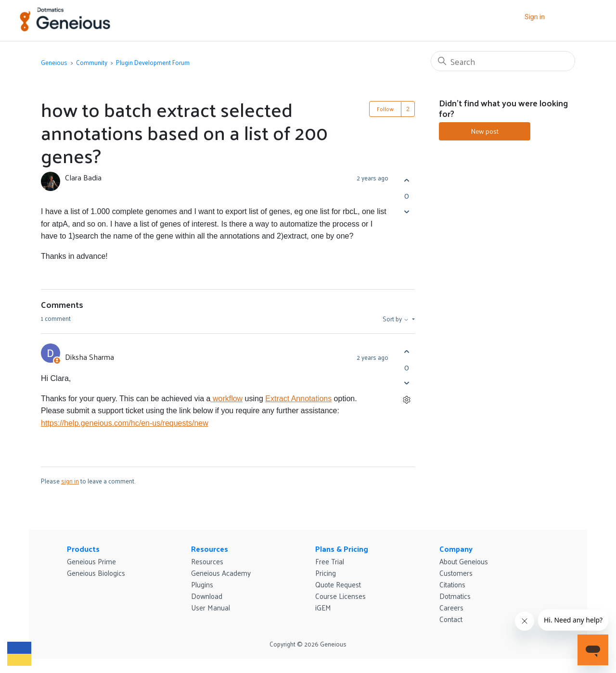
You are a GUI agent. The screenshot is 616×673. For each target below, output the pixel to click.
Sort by (397, 319)
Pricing (326, 573)
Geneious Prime (91, 561)
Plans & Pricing (342, 549)
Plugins (202, 584)
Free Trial (330, 561)
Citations (452, 584)
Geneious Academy (221, 573)
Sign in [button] (535, 17)
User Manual (211, 607)
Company (456, 549)
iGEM (323, 607)
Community (92, 62)
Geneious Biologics (96, 573)
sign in (70, 481)
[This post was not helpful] (406, 211)
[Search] (503, 61)
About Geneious (464, 561)
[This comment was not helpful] (406, 383)
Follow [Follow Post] (385, 109)
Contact (451, 619)
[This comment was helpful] (406, 352)
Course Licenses (340, 596)
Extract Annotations (298, 399)
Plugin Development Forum (153, 62)
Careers (451, 607)
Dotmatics (455, 596)
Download (207, 596)
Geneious (54, 62)
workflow (226, 399)
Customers (456, 573)
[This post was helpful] (406, 180)
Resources (210, 549)
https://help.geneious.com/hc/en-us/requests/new (125, 423)
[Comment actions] (406, 400)
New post (485, 131)
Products (83, 549)
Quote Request (338, 584)
